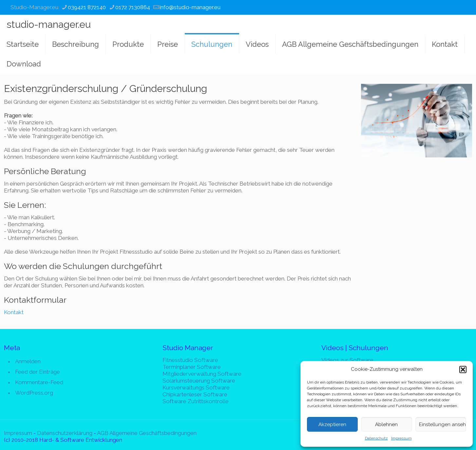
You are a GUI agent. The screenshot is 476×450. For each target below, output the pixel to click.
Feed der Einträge (38, 372)
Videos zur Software (347, 360)
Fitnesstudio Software (190, 360)
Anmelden (28, 361)
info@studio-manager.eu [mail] (190, 7)
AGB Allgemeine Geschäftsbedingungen (147, 433)
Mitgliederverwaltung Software (202, 374)
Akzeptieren (332, 424)
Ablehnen (386, 424)
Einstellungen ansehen (443, 424)
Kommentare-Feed (39, 382)
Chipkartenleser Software (195, 394)
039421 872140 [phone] (87, 7)
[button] (463, 369)
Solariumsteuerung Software (199, 381)
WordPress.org (34, 393)
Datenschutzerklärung (65, 433)
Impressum (401, 438)
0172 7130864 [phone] (133, 7)
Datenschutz (376, 438)
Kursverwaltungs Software (196, 387)
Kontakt (14, 312)
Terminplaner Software (192, 367)
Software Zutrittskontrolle (196, 401)
